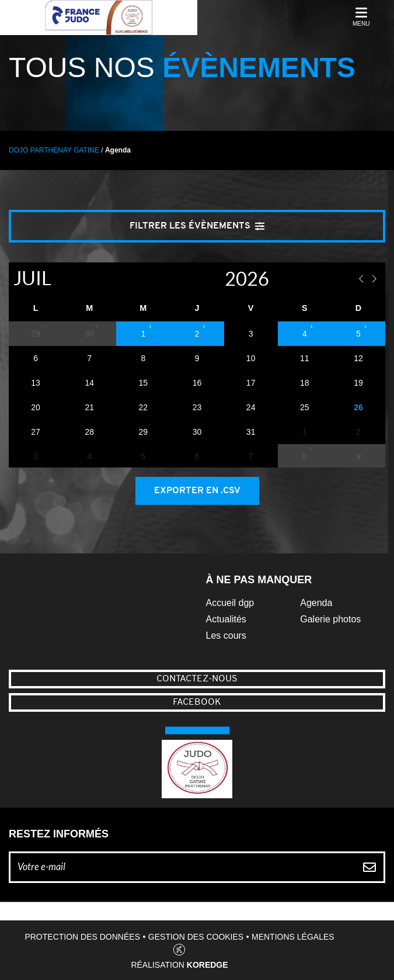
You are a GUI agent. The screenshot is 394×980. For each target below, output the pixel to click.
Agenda (316, 603)
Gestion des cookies (196, 937)
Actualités (226, 619)
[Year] (212, 278)
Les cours (226, 636)
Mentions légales (293, 937)
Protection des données (82, 937)
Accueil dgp (230, 603)
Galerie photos (330, 619)
